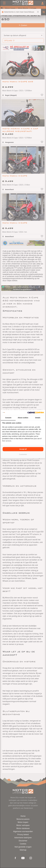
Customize (23, 454)
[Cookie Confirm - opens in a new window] (36, 413)
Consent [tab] (8, 418)
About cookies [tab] (23, 418)
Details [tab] (38, 418)
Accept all (23, 449)
